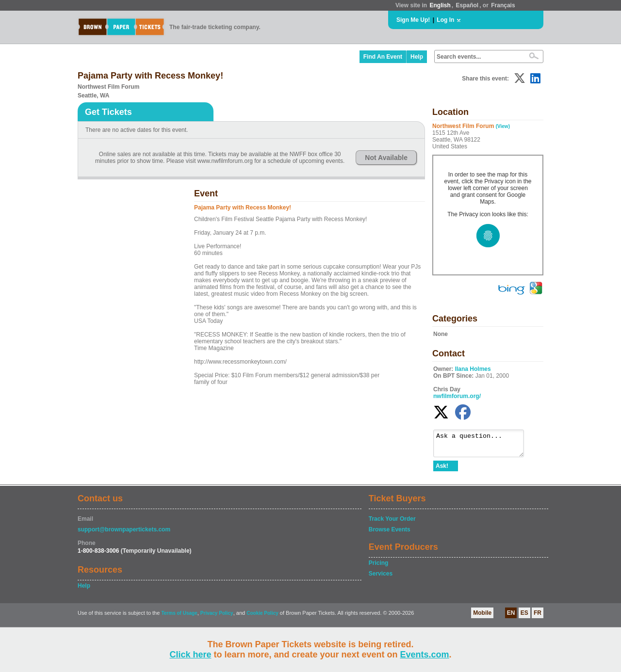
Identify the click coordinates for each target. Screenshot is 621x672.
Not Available (386, 158)
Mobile (482, 617)
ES (524, 617)
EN (511, 617)
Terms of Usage (179, 617)
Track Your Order (392, 523)
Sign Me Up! (413, 20)
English (440, 5)
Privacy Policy (217, 617)
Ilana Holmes (473, 369)
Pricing (379, 567)
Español (467, 5)
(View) (503, 126)
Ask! (442, 470)
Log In (445, 20)
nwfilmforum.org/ (457, 396)
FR (538, 617)
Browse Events (390, 534)
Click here (190, 655)
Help (417, 57)
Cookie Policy (262, 617)
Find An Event (383, 57)
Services (381, 578)
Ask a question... (483, 446)
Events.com (425, 655)
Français (503, 5)
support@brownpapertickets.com (124, 534)
